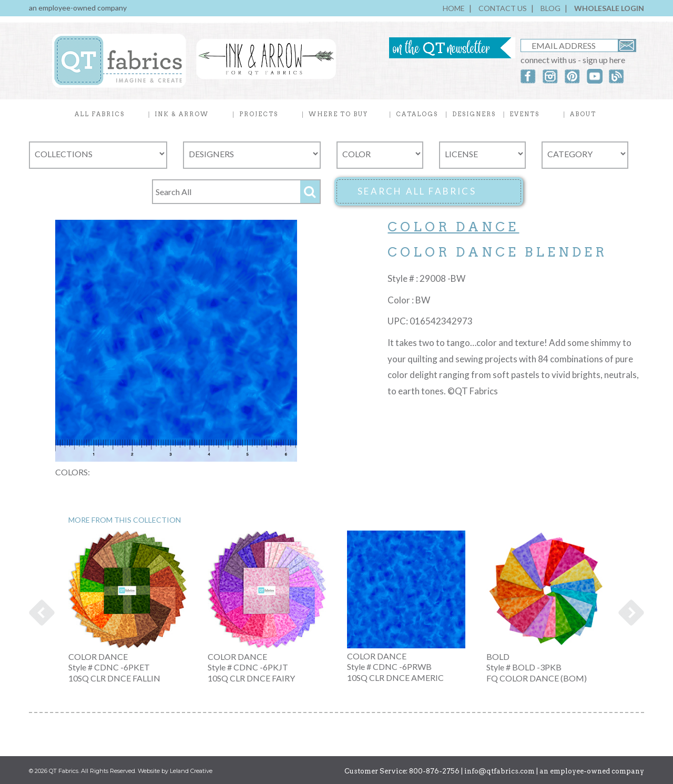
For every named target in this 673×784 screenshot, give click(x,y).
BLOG (550, 8)
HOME (454, 8)
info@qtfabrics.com (499, 771)
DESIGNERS (474, 114)
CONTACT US (503, 8)
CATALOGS (417, 114)
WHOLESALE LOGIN (609, 8)
